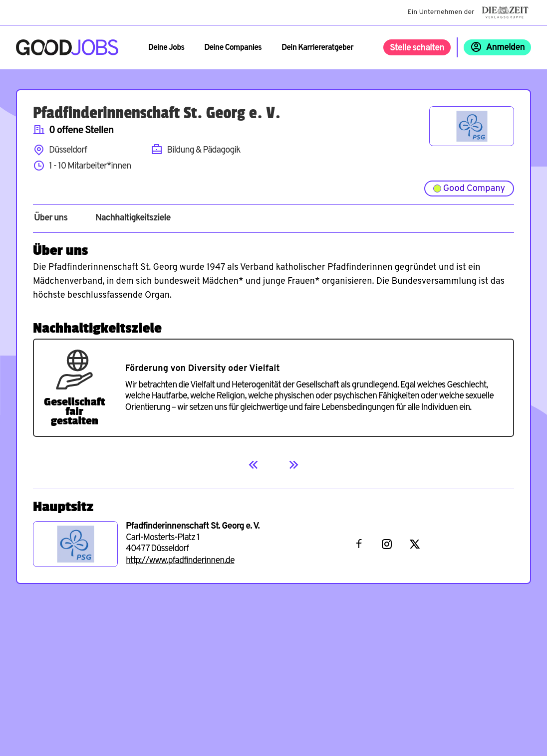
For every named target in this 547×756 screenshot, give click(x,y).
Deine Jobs (166, 48)
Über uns (51, 218)
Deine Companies (233, 48)
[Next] (293, 465)
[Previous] (254, 465)
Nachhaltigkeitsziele (133, 218)
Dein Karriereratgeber (317, 48)
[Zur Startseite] (67, 47)
